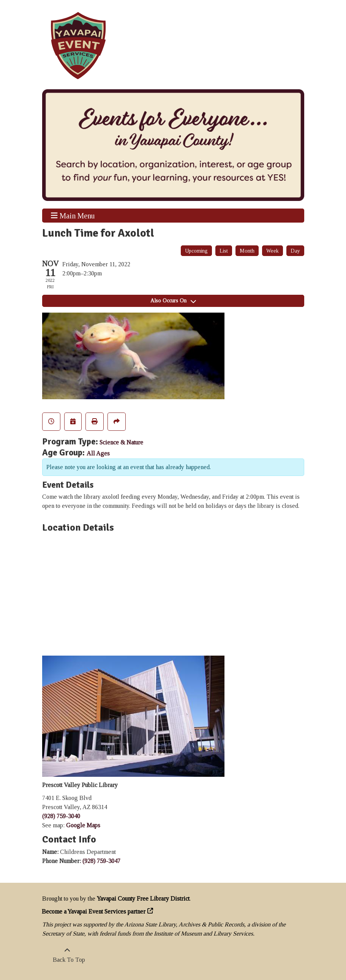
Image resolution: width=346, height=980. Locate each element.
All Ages (98, 453)
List (224, 251)
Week (273, 251)
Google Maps (83, 825)
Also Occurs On (173, 301)
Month (247, 251)
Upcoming (196, 251)
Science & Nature (121, 442)
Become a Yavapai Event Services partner (94, 911)
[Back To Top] (67, 955)
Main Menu (73, 215)
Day (295, 251)
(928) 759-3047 (101, 861)
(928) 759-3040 (61, 816)
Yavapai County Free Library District (143, 899)
